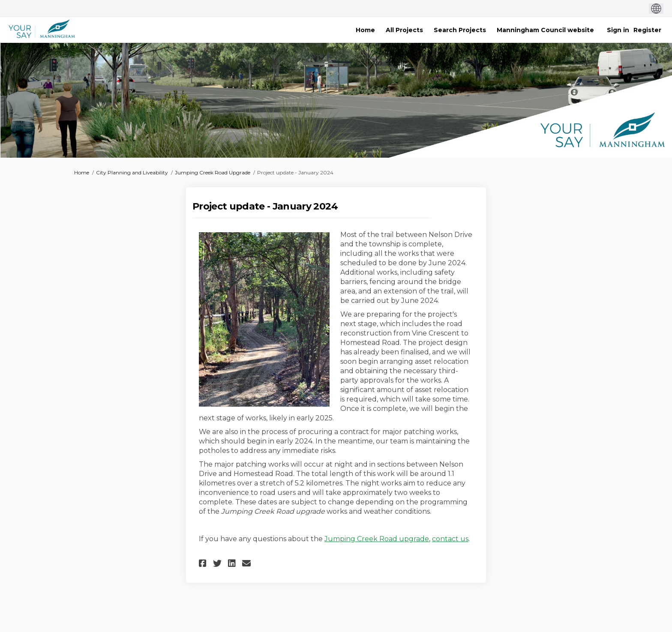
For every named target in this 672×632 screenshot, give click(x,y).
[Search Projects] (460, 30)
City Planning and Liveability (132, 172)
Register (647, 30)
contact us (450, 539)
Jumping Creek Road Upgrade (213, 172)
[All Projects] (404, 30)
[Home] (365, 30)
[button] (204, 563)
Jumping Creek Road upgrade (377, 539)
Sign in (618, 30)
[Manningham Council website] (545, 30)
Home (82, 172)
